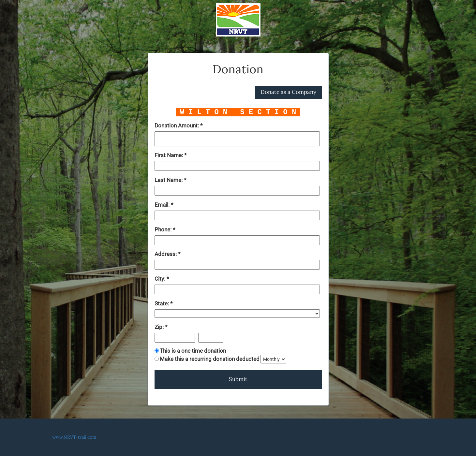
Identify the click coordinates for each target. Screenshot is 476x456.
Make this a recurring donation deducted (210, 359)
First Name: (169, 155)
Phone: (164, 229)
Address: (166, 254)
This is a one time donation (193, 351)
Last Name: (169, 180)
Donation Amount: (177, 125)
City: (161, 279)
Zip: (160, 327)
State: (162, 303)
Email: (163, 205)
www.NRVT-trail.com (74, 437)
